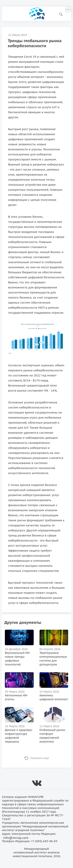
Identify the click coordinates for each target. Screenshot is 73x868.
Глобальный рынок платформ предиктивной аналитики (52, 736)
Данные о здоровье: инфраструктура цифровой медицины (19, 736)
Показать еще (40, 758)
